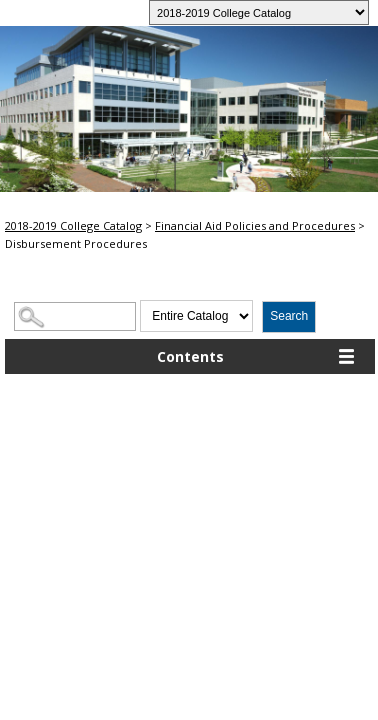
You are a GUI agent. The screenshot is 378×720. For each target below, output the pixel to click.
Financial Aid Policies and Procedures (255, 225)
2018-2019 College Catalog (73, 225)
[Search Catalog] (75, 316)
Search (289, 316)
